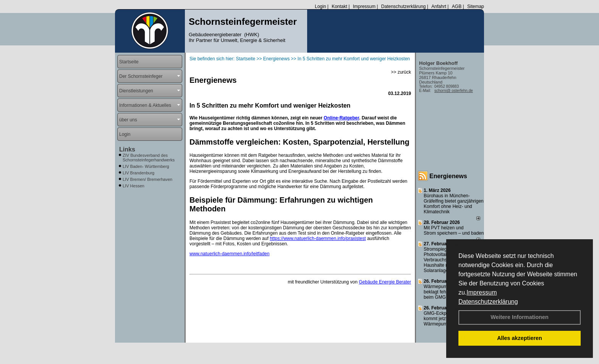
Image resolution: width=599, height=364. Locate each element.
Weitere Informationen (520, 317)
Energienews (448, 176)
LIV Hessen (134, 186)
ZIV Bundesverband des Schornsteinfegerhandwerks (149, 158)
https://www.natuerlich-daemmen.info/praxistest (318, 238)
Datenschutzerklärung (488, 302)
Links (127, 149)
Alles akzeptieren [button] (520, 338)
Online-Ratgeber (341, 118)
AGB (457, 6)
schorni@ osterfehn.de (454, 91)
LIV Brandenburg (138, 173)
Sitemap (476, 6)
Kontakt (339, 6)
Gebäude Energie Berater (385, 282)
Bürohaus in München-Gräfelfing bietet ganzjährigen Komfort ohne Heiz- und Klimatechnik (454, 204)
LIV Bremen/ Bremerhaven (147, 179)
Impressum (482, 292)
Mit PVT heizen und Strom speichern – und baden (454, 230)
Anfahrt (439, 6)
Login (320, 6)
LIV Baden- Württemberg (146, 166)
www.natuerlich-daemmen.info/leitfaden (229, 254)
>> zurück (401, 72)
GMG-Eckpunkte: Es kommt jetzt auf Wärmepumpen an (444, 319)
